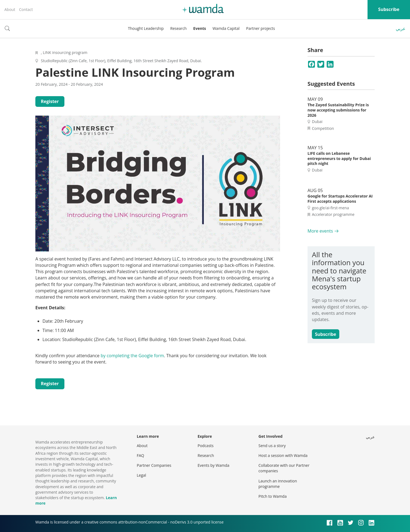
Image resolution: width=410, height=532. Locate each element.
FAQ (140, 455)
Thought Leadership (146, 28)
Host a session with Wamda (283, 455)
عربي (401, 28)
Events (200, 28)
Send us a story (272, 446)
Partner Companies (154, 465)
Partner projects (260, 28)
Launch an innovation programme (278, 484)
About (10, 9)
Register (50, 101)
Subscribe (389, 9)
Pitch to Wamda (273, 496)
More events (320, 231)
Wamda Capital (226, 28)
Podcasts (206, 446)
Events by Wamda (213, 465)
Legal (141, 475)
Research (178, 28)
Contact (26, 9)
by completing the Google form (132, 356)
